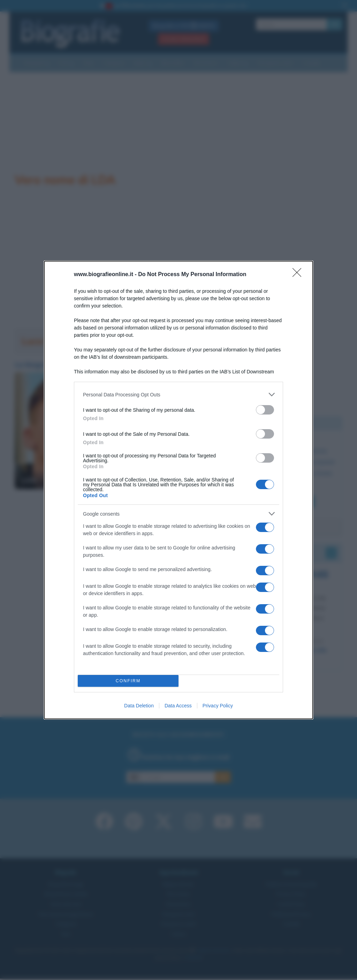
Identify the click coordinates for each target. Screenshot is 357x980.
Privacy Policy (218, 706)
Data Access (178, 706)
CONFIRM (128, 681)
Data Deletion (139, 706)
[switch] (265, 410)
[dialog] (178, 490)
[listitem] (178, 394)
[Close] (299, 275)
